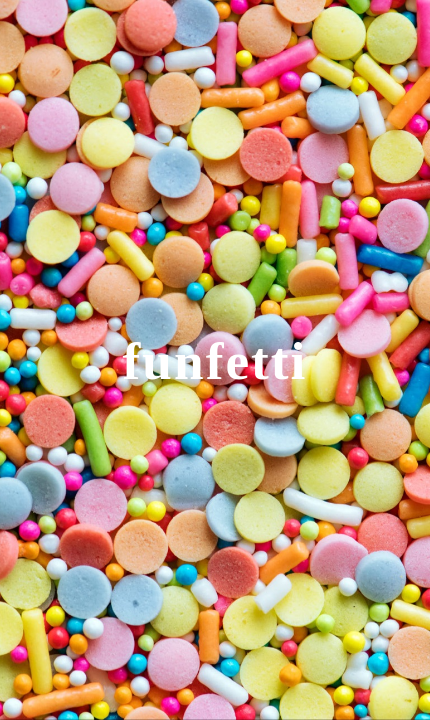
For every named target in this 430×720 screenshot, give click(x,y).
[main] (215, 360)
